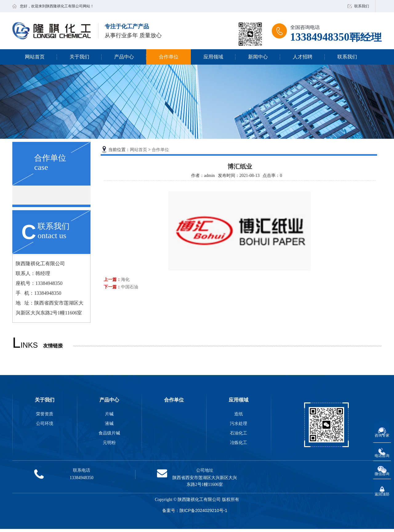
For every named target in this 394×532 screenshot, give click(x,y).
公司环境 (45, 423)
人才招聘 (303, 57)
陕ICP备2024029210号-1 (203, 510)
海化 (125, 279)
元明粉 (109, 442)
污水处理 (239, 423)
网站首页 (35, 57)
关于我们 (79, 57)
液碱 (109, 423)
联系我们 (362, 6)
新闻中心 (258, 57)
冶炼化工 (239, 442)
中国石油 (130, 287)
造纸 (239, 414)
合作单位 (169, 57)
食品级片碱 (109, 433)
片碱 (109, 414)
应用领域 (213, 57)
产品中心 (124, 57)
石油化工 (239, 433)
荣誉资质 (45, 414)
